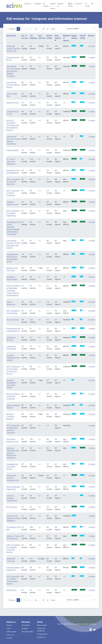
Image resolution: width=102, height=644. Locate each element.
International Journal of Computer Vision (13, 478)
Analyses (38, 4)
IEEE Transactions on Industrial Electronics (13, 182)
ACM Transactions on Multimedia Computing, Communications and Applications (13, 291)
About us (28, 4)
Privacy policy (42, 634)
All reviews (46, 5)
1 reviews (92, 57)
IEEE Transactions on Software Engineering (13, 213)
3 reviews (92, 179)
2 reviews (92, 46)
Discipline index (27, 632)
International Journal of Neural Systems (13, 85)
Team (9, 628)
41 (48, 29)
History (9, 625)
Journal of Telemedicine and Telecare (13, 358)
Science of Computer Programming (12, 498)
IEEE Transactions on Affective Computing (13, 396)
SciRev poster (11, 632)
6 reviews (92, 320)
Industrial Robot (12, 150)
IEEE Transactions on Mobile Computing (13, 193)
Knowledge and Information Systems (12, 467)
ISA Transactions (13, 320)
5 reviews (92, 302)
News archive (42, 625)
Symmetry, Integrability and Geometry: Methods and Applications (13, 453)
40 (43, 29)
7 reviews (92, 170)
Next (53, 29)
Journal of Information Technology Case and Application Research (13, 125)
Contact (9, 638)
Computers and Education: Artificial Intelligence (13, 518)
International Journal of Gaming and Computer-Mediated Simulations (13, 71)
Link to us (10, 635)
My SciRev (71, 5)
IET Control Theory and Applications (11, 161)
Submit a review (53, 6)
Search (78, 4)
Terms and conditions (41, 630)
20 (36, 29)
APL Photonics (12, 507)
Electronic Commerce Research (10, 417)
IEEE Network (11, 590)
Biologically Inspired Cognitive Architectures (13, 48)
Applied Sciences (13, 103)
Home (87, 5)
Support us (60, 5)
